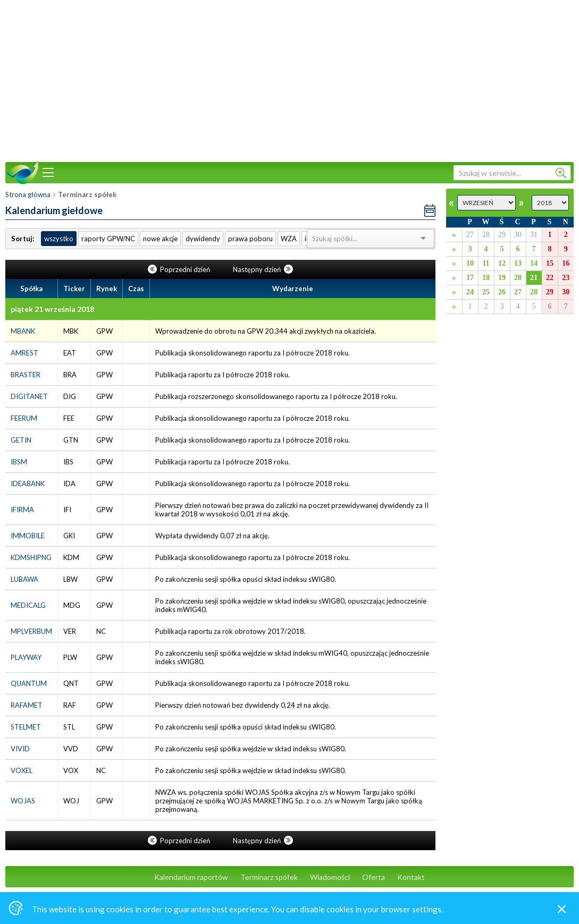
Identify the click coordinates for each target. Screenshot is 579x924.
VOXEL (22, 770)
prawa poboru (250, 239)
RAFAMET (27, 705)
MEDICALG (28, 605)
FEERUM (24, 418)
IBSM (19, 462)
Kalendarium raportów (191, 877)
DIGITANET (29, 396)
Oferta (374, 877)
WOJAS (23, 801)
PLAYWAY (26, 657)
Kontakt (411, 877)
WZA (289, 239)
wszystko (59, 239)
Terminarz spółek (269, 877)
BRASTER (26, 375)
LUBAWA (24, 579)
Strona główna (28, 194)
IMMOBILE (28, 536)
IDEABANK (28, 484)
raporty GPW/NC (108, 239)
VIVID (20, 749)
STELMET (26, 727)
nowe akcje (160, 239)
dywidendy (203, 239)
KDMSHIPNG (31, 557)
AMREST (24, 353)
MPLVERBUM (31, 631)
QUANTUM (29, 683)
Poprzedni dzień (180, 269)
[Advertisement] (290, 80)
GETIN (21, 440)
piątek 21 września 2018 (52, 309)
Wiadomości (330, 877)
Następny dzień (263, 269)
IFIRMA (22, 510)
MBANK (23, 331)
